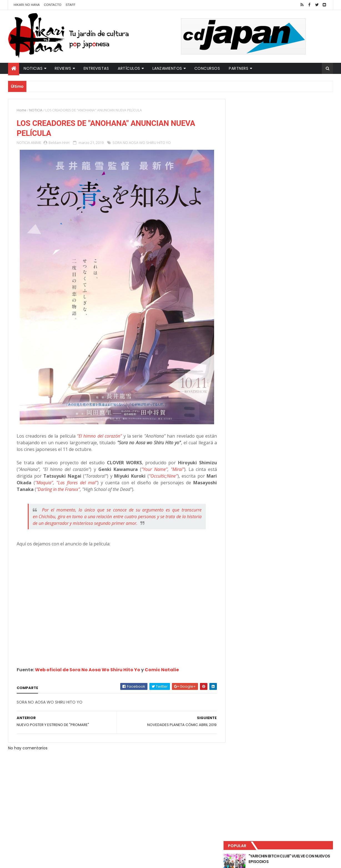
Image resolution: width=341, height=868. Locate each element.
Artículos (129, 68)
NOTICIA (36, 110)
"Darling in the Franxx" (58, 490)
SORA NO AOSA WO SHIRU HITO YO (142, 143)
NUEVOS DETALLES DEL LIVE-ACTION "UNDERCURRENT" (290, 162)
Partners (239, 68)
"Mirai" (174, 470)
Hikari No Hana (27, 5)
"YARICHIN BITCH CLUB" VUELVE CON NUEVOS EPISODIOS (290, 117)
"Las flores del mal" (76, 483)
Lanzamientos (167, 68)
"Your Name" (152, 470)
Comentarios (308, 184)
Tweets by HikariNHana (254, 216)
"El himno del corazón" (98, 436)
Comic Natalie (162, 670)
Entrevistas (96, 68)
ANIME (36, 143)
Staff (71, 5)
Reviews (63, 68)
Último (257, 184)
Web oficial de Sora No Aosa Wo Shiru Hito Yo (88, 670)
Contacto (53, 5)
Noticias (33, 68)
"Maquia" (44, 483)
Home (22, 110)
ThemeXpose (106, 860)
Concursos (207, 68)
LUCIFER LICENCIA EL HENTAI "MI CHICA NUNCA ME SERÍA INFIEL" (292, 139)
